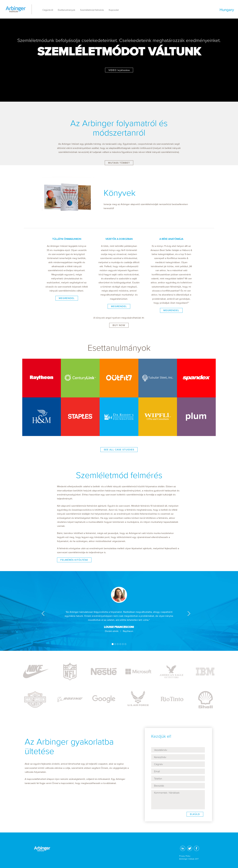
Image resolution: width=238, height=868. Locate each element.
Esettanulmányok (67, 10)
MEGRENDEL (67, 298)
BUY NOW (119, 325)
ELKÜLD (195, 814)
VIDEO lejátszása (119, 70)
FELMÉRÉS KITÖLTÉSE (74, 560)
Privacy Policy (185, 856)
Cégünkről (48, 10)
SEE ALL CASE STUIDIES (119, 450)
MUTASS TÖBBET (119, 163)
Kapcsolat (114, 10)
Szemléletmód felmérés (92, 10)
